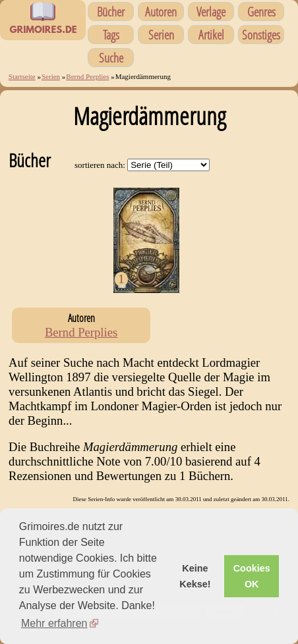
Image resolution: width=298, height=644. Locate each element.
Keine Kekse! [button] (195, 576)
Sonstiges (261, 35)
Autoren (161, 12)
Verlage (211, 12)
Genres (261, 12)
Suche (111, 58)
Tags (111, 35)
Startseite (22, 76)
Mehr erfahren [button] (54, 623)
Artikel (211, 35)
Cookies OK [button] (252, 576)
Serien (161, 35)
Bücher (111, 12)
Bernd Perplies (87, 76)
